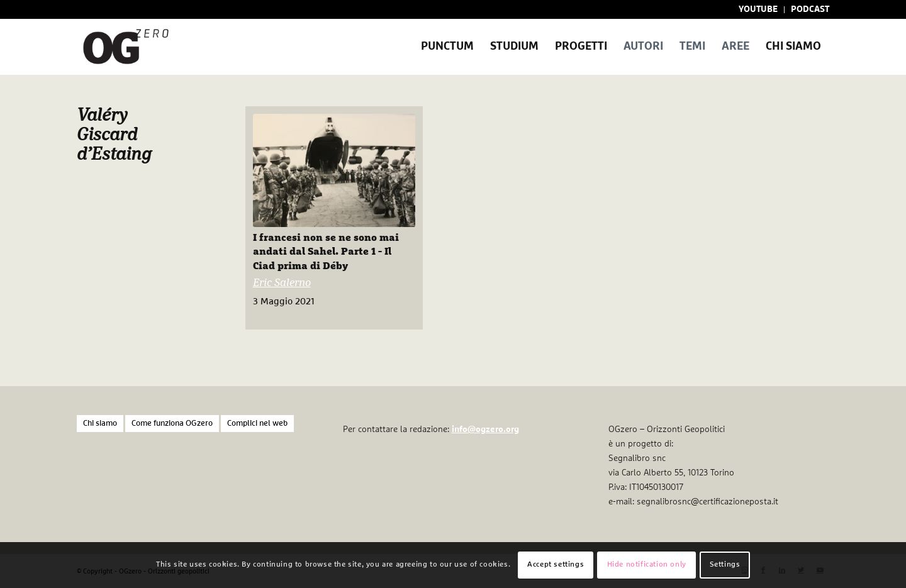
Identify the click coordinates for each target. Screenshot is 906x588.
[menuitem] (758, 10)
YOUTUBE (758, 9)
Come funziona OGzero (172, 424)
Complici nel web (257, 424)
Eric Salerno (282, 283)
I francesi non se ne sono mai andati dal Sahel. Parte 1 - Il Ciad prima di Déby (326, 252)
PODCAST (810, 9)
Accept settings (556, 565)
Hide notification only (647, 565)
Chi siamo (100, 424)
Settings (725, 565)
